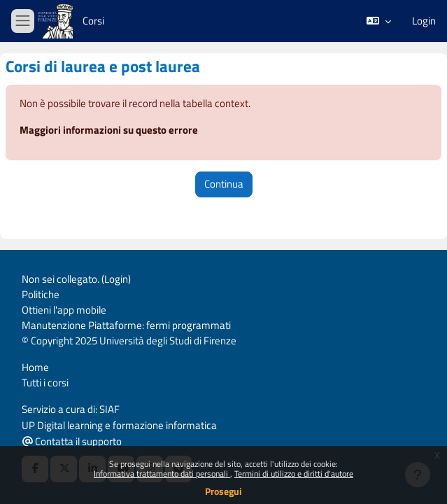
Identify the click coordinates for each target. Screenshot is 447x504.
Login (424, 21)
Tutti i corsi (45, 383)
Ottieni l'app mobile (64, 310)
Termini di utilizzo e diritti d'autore (294, 474)
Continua (224, 184)
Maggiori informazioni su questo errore (109, 130)
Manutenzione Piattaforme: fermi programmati (126, 325)
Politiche (41, 294)
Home (35, 367)
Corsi (93, 21)
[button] (379, 21)
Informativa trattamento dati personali (162, 474)
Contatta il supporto (72, 441)
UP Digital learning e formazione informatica (119, 425)
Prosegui (223, 491)
